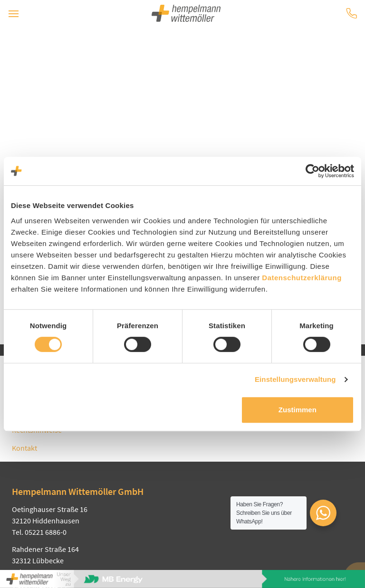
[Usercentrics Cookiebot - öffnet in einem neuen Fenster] (312, 171)
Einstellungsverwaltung (295, 379)
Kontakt (24, 448)
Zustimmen (298, 410)
